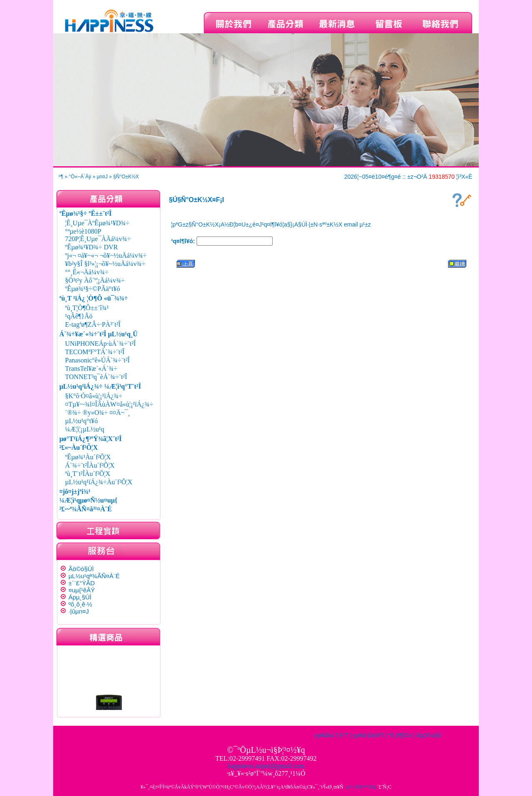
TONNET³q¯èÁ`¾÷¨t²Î (96, 377)
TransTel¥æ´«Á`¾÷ (91, 368)
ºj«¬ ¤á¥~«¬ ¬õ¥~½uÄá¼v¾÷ (106, 255)
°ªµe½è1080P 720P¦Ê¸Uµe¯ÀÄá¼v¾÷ (98, 235)
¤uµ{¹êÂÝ (82, 590)
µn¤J (102, 177)
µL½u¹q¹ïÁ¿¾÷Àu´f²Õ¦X (99, 482)
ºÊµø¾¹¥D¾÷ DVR (92, 247)
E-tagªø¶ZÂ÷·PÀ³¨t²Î (93, 324)
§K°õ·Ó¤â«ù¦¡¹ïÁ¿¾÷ (94, 396)
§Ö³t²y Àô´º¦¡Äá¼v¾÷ (95, 280)
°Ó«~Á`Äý (80, 177)
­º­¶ (61, 177)
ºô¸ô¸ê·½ (80, 604)
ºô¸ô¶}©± (400, 735)
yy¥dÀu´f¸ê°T (331, 735)
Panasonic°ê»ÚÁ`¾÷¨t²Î (98, 360)
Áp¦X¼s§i (429, 735)
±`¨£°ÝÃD (82, 583)
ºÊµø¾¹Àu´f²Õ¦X (88, 457)
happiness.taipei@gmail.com (266, 766)
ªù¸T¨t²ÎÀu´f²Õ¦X (88, 474)
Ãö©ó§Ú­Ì (81, 569)
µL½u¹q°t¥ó (82, 421)
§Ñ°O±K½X (126, 177)
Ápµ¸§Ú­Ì (80, 597)
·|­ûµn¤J (79, 611)
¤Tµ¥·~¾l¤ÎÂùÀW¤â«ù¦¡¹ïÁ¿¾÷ (109, 404)
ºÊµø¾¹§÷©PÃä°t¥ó (93, 289)
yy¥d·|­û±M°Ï (368, 735)
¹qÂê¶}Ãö (79, 316)
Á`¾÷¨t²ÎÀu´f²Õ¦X (90, 465)
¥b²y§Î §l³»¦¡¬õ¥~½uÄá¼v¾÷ (105, 264)
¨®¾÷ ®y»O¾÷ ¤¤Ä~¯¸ (98, 413)
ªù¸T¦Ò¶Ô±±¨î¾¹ (87, 308)
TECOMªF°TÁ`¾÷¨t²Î (95, 352)
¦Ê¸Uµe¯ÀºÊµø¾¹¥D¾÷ (97, 223)
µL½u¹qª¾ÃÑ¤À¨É (94, 576)
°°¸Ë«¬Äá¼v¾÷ (87, 272)
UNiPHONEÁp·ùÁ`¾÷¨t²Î (101, 344)
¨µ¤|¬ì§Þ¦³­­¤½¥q (360, 787)
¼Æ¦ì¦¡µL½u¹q (85, 429)
